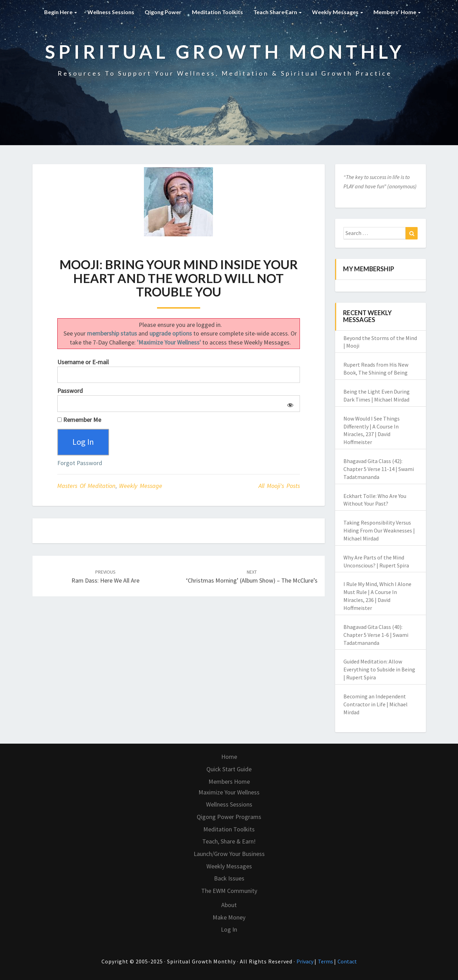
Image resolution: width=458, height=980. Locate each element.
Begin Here (61, 12)
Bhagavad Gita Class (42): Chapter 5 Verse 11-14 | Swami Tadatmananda (379, 469)
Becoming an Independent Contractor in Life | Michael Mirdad (376, 704)
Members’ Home (397, 12)
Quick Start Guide (229, 769)
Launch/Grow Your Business (229, 854)
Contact (347, 961)
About (229, 905)
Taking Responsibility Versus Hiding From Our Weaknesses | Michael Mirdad (379, 530)
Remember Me (79, 420)
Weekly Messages (338, 12)
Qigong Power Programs (229, 817)
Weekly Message (141, 486)
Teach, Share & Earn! (229, 841)
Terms (326, 961)
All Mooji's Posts (279, 486)
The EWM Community (229, 891)
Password (70, 391)
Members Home (229, 781)
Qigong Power (163, 12)
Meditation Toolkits (217, 12)
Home (229, 757)
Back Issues (229, 878)
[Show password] (289, 404)
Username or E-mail (83, 362)
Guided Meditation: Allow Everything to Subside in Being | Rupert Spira (379, 669)
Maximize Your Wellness (229, 792)
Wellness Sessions (111, 12)
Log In (229, 929)
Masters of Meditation (86, 486)
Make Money (229, 917)
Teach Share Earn (277, 12)
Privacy (305, 961)
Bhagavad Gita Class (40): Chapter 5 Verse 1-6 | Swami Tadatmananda (376, 635)
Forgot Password (80, 463)
